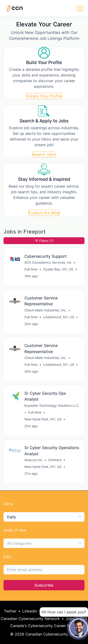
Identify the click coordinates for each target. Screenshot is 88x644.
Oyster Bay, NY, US (58, 269)
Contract (55, 460)
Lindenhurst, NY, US (59, 317)
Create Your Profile (44, 96)
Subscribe (44, 585)
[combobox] (44, 517)
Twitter (10, 611)
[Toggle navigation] (80, 8)
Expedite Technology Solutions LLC (52, 405)
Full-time (31, 269)
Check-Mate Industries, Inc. (46, 310)
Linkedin (30, 611)
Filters (44, 241)
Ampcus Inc (33, 460)
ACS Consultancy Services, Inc (48, 262)
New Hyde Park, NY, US (43, 419)
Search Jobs (44, 154)
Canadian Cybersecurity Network (30, 619)
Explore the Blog (44, 213)
